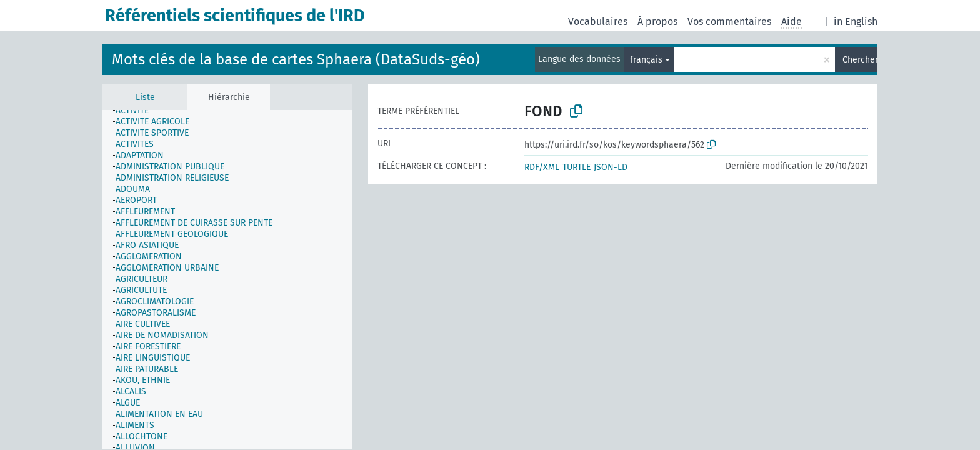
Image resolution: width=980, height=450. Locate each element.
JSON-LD (611, 167)
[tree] (227, 279)
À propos (657, 22)
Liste (145, 97)
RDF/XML (542, 167)
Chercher (860, 60)
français (646, 60)
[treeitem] (137, 111)
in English (856, 22)
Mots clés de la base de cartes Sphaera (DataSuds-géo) (296, 59)
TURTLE (577, 167)
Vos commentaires (729, 22)
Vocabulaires (598, 22)
